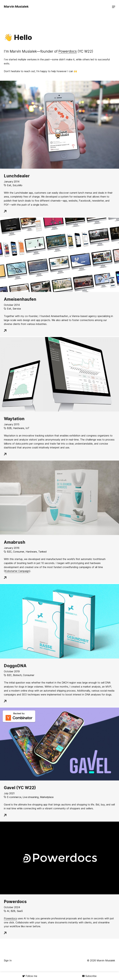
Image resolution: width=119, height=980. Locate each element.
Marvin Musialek (16, 7)
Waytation (14, 419)
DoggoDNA (15, 666)
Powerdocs (68, 51)
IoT (27, 428)
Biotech (17, 675)
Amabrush (15, 542)
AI (8, 911)
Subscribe (91, 976)
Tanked (42, 552)
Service (17, 309)
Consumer (19, 552)
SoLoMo (17, 185)
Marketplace (47, 797)
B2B (9, 428)
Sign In (8, 960)
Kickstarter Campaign (17, 571)
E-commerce (14, 797)
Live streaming (31, 797)
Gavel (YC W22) (20, 788)
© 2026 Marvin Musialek (101, 960)
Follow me (31, 976)
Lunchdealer (17, 176)
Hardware (19, 428)
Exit (9, 185)
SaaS (20, 911)
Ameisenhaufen (20, 299)
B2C (9, 552)
